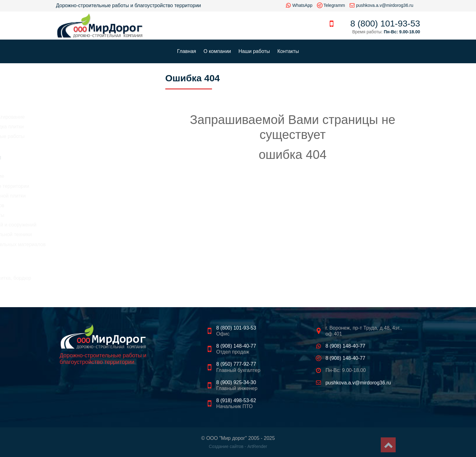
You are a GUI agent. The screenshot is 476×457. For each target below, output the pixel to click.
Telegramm (334, 5)
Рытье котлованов (77, 205)
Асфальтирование (77, 176)
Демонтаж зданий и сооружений (93, 225)
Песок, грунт (75, 270)
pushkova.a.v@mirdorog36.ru (385, 5)
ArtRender (257, 446)
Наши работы (254, 51)
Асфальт (71, 255)
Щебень (70, 262)
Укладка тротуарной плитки (88, 196)
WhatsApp (302, 5)
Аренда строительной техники (91, 234)
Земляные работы (77, 215)
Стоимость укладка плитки (87, 127)
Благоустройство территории (90, 186)
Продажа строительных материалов (98, 244)
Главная (187, 51)
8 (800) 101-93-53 (385, 24)
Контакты (288, 51)
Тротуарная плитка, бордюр (93, 278)
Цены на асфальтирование (87, 117)
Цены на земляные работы (87, 136)
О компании (217, 51)
